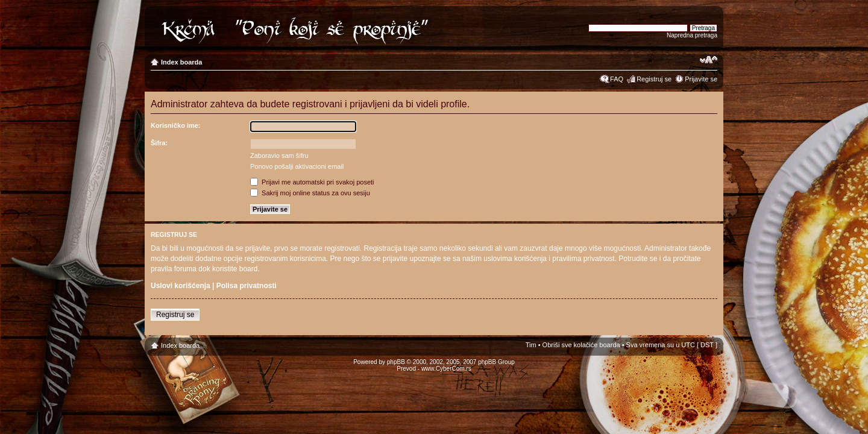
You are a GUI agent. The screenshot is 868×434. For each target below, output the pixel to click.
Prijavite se (701, 79)
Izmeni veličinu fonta (709, 60)
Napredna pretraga (692, 35)
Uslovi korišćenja (181, 286)
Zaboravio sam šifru (279, 156)
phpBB (396, 362)
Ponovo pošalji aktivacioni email (297, 166)
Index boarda (181, 62)
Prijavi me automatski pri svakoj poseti (312, 182)
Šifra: (159, 143)
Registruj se (654, 79)
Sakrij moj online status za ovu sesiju (310, 193)
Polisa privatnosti (247, 286)
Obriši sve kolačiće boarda (581, 345)
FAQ (617, 79)
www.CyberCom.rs (446, 369)
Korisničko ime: (176, 125)
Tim (531, 345)
